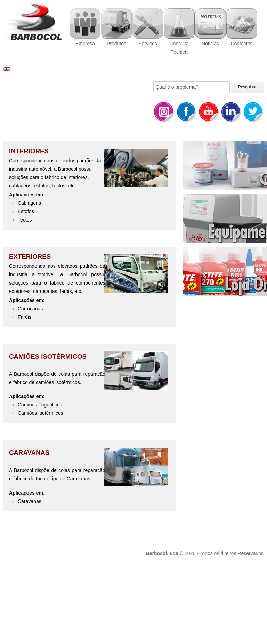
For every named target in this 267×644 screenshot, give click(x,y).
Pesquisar (247, 87)
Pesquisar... (153, 81)
